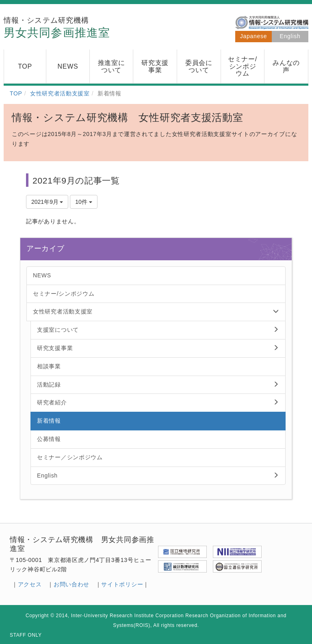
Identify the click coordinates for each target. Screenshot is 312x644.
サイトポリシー (122, 584)
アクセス (30, 584)
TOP (16, 93)
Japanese (253, 36)
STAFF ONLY (26, 635)
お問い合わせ (71, 584)
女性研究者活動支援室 (60, 93)
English (290, 36)
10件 (83, 202)
